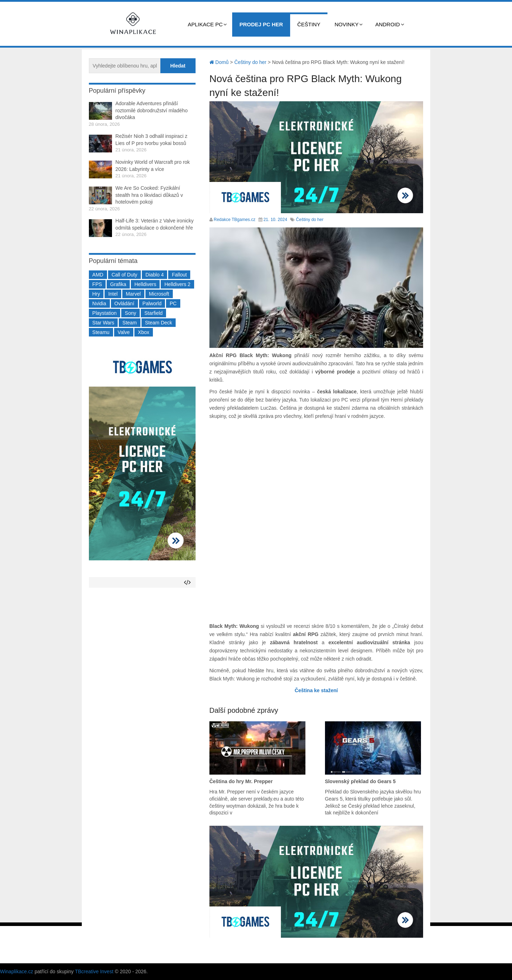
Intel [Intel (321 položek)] (113, 294)
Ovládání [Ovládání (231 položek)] (124, 303)
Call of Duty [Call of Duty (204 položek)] (124, 275)
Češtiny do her (310, 220)
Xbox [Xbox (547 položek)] (144, 332)
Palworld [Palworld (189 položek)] (152, 303)
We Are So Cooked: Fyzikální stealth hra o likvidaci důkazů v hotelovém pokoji (149, 195)
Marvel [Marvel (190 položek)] (133, 294)
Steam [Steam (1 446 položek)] (129, 323)
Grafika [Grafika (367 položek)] (118, 284)
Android (387, 24)
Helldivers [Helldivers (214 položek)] (145, 284)
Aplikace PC (205, 24)
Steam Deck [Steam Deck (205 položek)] (159, 323)
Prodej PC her (261, 24)
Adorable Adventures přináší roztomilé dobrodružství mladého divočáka (152, 110)
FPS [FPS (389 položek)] (97, 284)
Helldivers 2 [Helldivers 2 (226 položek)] (177, 284)
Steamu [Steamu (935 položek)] (101, 332)
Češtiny (309, 24)
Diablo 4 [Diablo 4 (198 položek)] (154, 275)
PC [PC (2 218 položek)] (173, 303)
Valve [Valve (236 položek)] (124, 332)
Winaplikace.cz (17, 971)
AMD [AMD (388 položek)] (98, 275)
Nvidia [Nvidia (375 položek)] (99, 303)
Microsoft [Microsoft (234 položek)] (159, 294)
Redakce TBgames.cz (234, 220)
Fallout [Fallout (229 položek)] (179, 275)
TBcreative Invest (94, 971)
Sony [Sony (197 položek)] (130, 313)
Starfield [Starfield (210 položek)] (153, 313)
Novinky (347, 24)
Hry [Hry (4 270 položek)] (96, 294)
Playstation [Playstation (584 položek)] (105, 313)
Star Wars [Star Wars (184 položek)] (103, 323)
